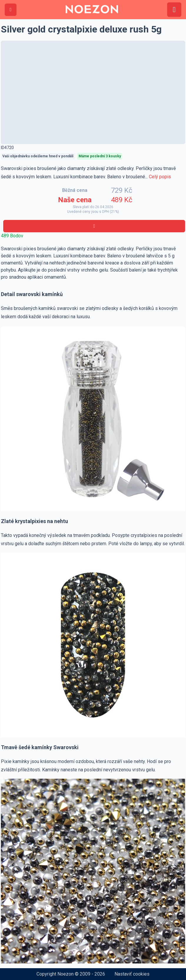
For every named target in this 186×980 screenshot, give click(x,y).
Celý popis (160, 177)
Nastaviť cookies (132, 974)
